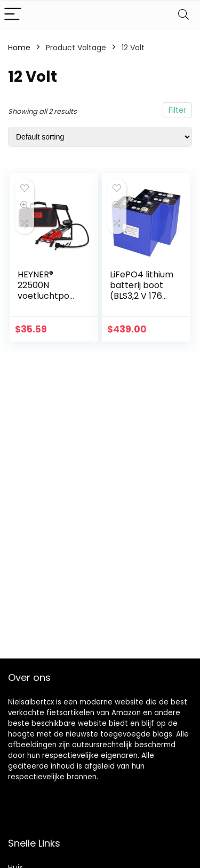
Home (19, 48)
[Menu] (13, 15)
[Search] (183, 15)
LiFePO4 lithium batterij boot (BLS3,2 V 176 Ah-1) (142, 290)
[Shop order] (100, 137)
